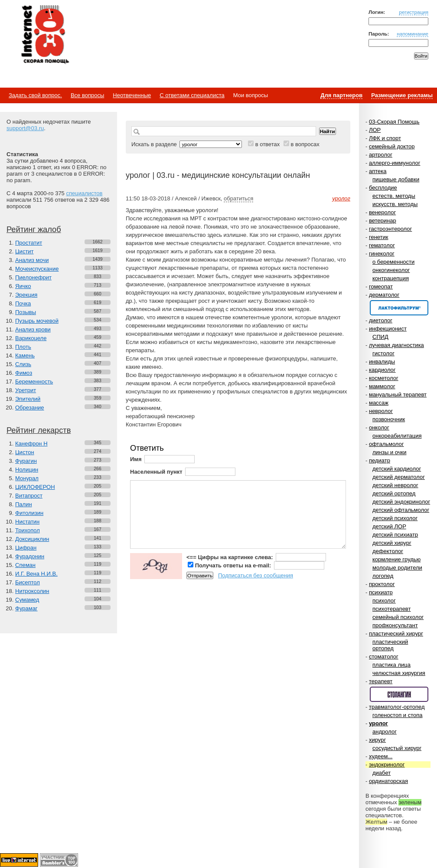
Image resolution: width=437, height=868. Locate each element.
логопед (383, 576)
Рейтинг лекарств (39, 430)
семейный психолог (398, 617)
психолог (384, 601)
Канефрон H (31, 444)
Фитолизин (29, 513)
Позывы (26, 312)
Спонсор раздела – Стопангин (399, 694)
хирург (377, 740)
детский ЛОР (389, 526)
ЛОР (375, 130)
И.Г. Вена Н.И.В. (36, 574)
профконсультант (395, 625)
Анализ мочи (32, 260)
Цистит (24, 251)
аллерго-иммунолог (395, 163)
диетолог (381, 320)
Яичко (23, 286)
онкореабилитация (397, 436)
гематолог (382, 245)
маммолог (382, 386)
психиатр (381, 592)
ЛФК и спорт (385, 138)
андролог (385, 732)
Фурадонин (30, 556)
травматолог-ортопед (397, 707)
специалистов (84, 193)
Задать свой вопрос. (35, 95)
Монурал (27, 478)
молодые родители (397, 568)
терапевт (381, 681)
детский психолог (395, 518)
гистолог (383, 353)
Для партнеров (341, 95)
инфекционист (388, 329)
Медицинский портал (45, 35)
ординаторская (388, 781)
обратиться (238, 198)
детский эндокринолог (401, 502)
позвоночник (389, 419)
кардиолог (382, 370)
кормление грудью (396, 559)
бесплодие (383, 188)
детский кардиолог (397, 469)
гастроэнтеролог (390, 229)
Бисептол (28, 582)
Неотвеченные (132, 95)
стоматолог (384, 657)
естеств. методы (394, 196)
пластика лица (391, 665)
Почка (23, 303)
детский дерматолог (399, 477)
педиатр (380, 460)
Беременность (34, 382)
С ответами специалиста (192, 95)
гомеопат (381, 287)
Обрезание (30, 408)
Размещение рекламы (402, 95)
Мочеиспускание (37, 269)
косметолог (384, 378)
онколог (379, 427)
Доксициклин (32, 539)
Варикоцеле (31, 338)
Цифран (26, 548)
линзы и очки (389, 452)
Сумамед (27, 600)
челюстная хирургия (399, 673)
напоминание (413, 34)
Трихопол (28, 530)
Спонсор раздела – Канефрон (399, 308)
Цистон (25, 452)
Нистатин (27, 522)
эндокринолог (387, 765)
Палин (24, 504)
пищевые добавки (396, 179)
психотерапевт (391, 609)
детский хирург (392, 543)
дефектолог (388, 551)
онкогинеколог (391, 270)
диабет (382, 773)
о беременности (393, 262)
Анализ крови (33, 329)
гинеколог (382, 254)
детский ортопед (394, 493)
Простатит (29, 243)
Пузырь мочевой (37, 321)
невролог (381, 411)
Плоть (23, 347)
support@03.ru (25, 128)
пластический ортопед (390, 645)
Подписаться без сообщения (256, 575)
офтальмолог (386, 444)
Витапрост (29, 496)
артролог (381, 155)
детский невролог (395, 485)
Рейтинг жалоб (34, 229)
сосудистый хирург (397, 748)
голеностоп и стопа (398, 715)
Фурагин (26, 461)
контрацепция (391, 278)
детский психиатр (395, 535)
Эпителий (28, 399)
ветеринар (383, 221)
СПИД (380, 337)
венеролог (382, 212)
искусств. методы (395, 204)
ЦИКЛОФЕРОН (35, 487)
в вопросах (305, 144)
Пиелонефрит (33, 277)
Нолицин (27, 470)
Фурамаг (26, 608)
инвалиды (382, 362)
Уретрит (26, 390)
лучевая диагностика (396, 345)
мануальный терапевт (398, 395)
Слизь (23, 364)
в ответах (268, 144)
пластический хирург (396, 634)
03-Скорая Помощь (394, 122)
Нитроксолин (32, 591)
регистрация (414, 12)
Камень (25, 355)
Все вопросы (87, 95)
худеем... (381, 756)
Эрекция (26, 295)
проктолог (382, 584)
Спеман (25, 565)
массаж (379, 403)
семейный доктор (392, 146)
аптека (378, 171)
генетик (379, 237)
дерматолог (384, 295)
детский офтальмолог (401, 510)
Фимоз (24, 373)
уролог (378, 723)
